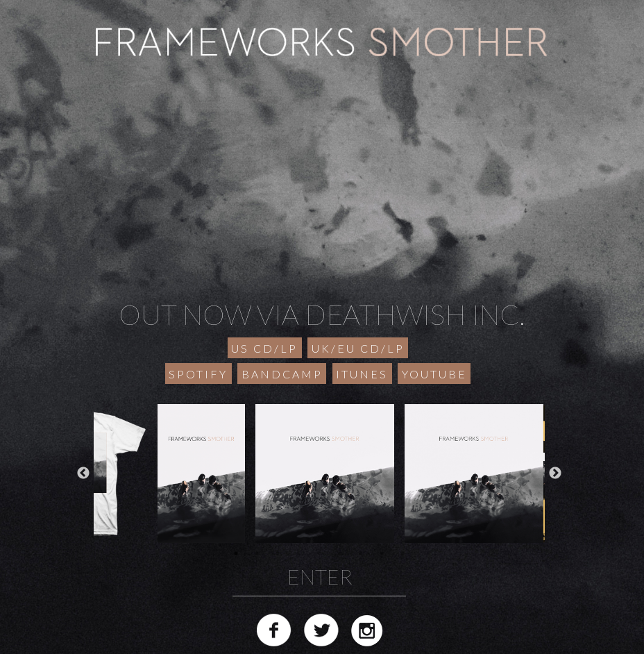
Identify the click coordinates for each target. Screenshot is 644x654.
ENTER (320, 576)
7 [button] (361, 553)
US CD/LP (264, 348)
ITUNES (362, 374)
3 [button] (278, 553)
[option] (320, 473)
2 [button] (257, 553)
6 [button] (340, 553)
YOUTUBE (434, 374)
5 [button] (319, 553)
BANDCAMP (282, 374)
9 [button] (402, 553)
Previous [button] (83, 473)
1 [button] (236, 553)
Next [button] (555, 473)
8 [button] (382, 553)
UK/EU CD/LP (358, 348)
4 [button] (298, 553)
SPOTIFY (198, 374)
